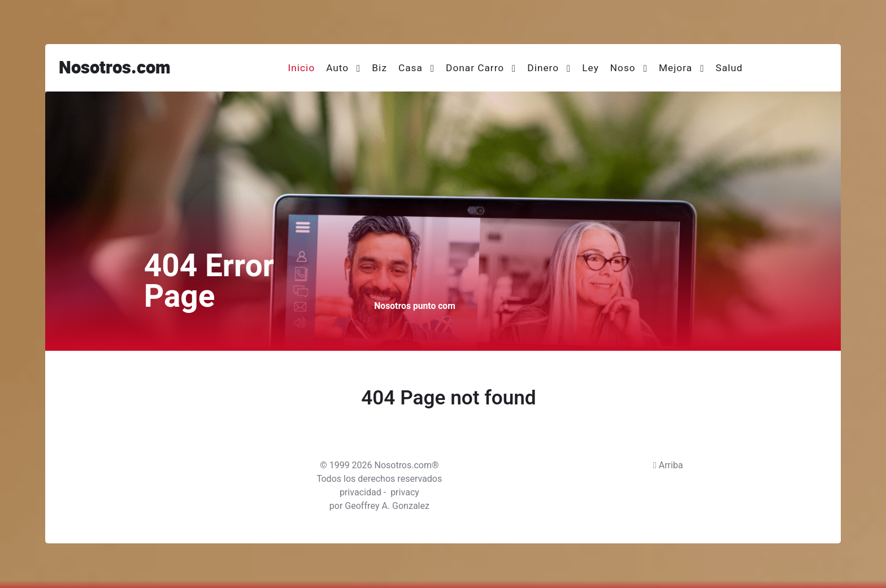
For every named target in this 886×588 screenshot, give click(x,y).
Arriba (668, 465)
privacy (405, 493)
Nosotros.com (115, 68)
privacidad (361, 493)
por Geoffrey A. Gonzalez (379, 506)
